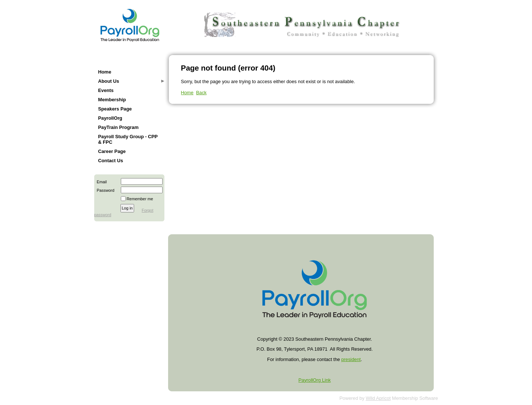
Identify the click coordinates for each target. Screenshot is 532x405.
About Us (109, 81)
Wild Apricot (378, 398)
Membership (112, 100)
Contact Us (111, 161)
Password (104, 190)
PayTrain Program (119, 127)
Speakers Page (115, 109)
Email (100, 182)
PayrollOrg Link (315, 380)
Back (201, 93)
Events (106, 90)
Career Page (112, 151)
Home (105, 72)
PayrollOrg (110, 118)
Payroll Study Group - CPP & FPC (128, 139)
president (351, 359)
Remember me (140, 199)
